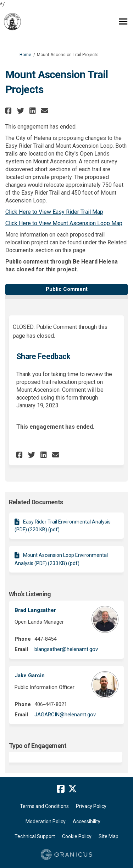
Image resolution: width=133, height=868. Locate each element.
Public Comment (67, 289)
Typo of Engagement (38, 746)
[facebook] (61, 789)
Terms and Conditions (44, 806)
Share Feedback (43, 356)
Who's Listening (30, 594)
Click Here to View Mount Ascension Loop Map (64, 223)
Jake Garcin (30, 676)
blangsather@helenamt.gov (66, 649)
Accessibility (87, 821)
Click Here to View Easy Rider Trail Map (54, 212)
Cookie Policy (77, 836)
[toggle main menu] (123, 21)
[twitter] (73, 789)
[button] (9, 111)
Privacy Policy (91, 806)
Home (25, 55)
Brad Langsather (35, 610)
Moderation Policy (46, 821)
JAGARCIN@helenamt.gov (65, 715)
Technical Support (35, 836)
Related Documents (36, 502)
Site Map (109, 836)
